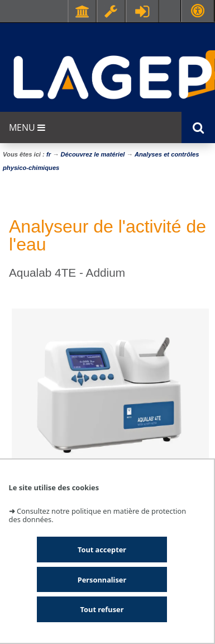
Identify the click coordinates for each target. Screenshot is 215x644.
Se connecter (142, 11)
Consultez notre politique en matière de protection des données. (98, 515)
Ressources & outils (111, 11)
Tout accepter (102, 550)
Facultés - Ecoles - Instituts (82, 11)
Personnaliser (102, 580)
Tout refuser (102, 609)
